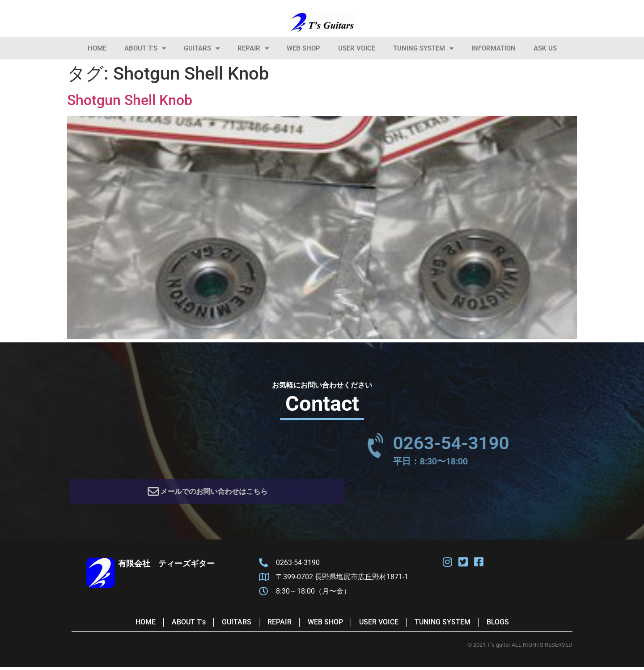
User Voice (357, 48)
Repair (253, 48)
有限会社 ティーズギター (166, 567)
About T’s (145, 48)
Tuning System (423, 48)
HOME (97, 48)
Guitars (202, 48)
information (494, 48)
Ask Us (545, 48)
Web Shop (303, 48)
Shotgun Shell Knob (130, 100)
